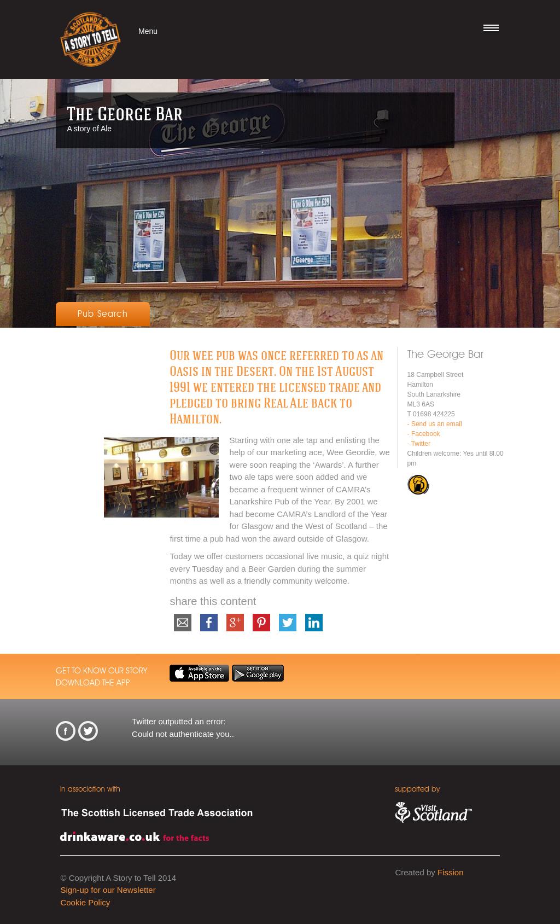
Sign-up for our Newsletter (108, 890)
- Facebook (424, 434)
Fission (451, 872)
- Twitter (419, 444)
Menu (148, 31)
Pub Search (103, 314)
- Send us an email (435, 424)
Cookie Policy (85, 902)
